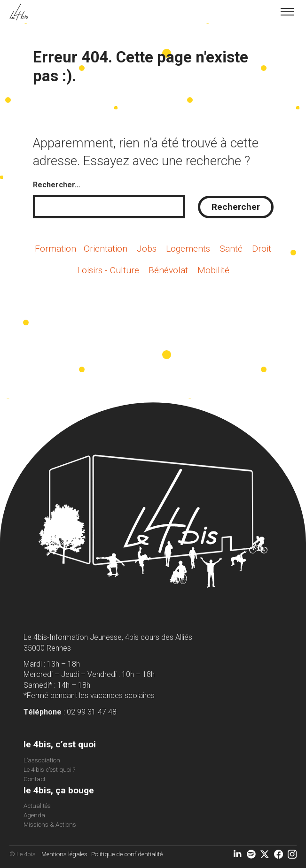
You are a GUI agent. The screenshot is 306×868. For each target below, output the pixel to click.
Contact (35, 779)
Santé (231, 249)
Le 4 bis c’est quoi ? (49, 770)
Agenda (34, 815)
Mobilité (213, 270)
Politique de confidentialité (127, 854)
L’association (42, 760)
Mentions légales (64, 854)
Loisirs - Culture (108, 270)
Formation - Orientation (81, 249)
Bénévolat (168, 270)
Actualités (37, 806)
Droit (262, 249)
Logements (188, 249)
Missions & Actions (50, 825)
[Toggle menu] (287, 12)
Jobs (147, 249)
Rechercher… (57, 185)
